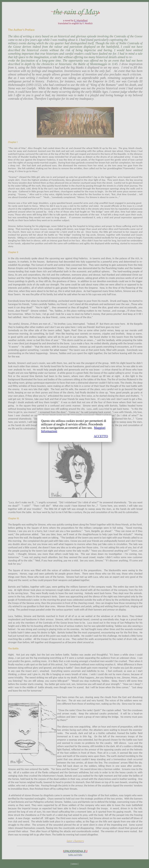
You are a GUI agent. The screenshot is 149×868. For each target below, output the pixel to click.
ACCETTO (101, 436)
